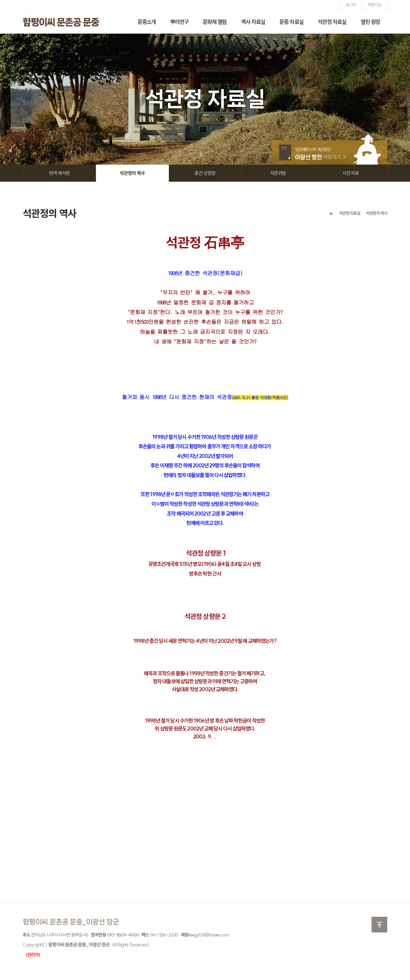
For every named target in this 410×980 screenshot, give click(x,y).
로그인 (351, 5)
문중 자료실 (291, 22)
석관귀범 (278, 173)
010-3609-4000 (123, 935)
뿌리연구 (179, 22)
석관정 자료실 (332, 22)
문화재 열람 (215, 22)
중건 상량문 (205, 173)
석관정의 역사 (132, 173)
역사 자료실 (253, 22)
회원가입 (374, 5)
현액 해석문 (60, 173)
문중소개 (147, 22)
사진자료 (350, 173)
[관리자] (33, 955)
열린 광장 (371, 22)
